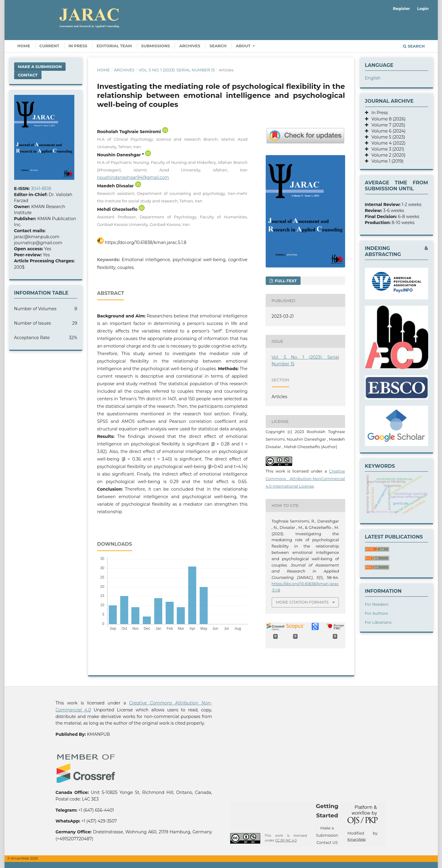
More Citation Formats (302, 602)
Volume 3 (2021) (386, 149)
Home (24, 46)
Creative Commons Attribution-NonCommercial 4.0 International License (305, 479)
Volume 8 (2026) (387, 119)
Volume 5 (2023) (387, 137)
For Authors (377, 613)
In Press (78, 46)
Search (218, 46)
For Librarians (378, 622)
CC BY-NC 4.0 (286, 840)
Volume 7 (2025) (387, 125)
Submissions (156, 46)
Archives (190, 46)
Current (49, 46)
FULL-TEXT (285, 281)
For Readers (377, 604)
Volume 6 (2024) (387, 131)
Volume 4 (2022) (387, 143)
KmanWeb (357, 839)
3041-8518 (41, 189)
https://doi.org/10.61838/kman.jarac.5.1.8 (145, 242)
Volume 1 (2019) (386, 161)
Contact (28, 75)
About (244, 46)
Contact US (327, 843)
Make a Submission (40, 67)
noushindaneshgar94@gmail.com (133, 177)
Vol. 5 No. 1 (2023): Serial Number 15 (177, 70)
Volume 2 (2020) (387, 155)
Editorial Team (114, 46)
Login (423, 8)
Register (402, 8)
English (373, 78)
